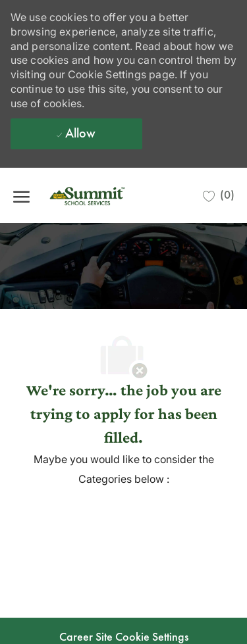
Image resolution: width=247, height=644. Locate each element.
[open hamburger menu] (21, 195)
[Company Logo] (109, 195)
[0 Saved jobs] (219, 195)
